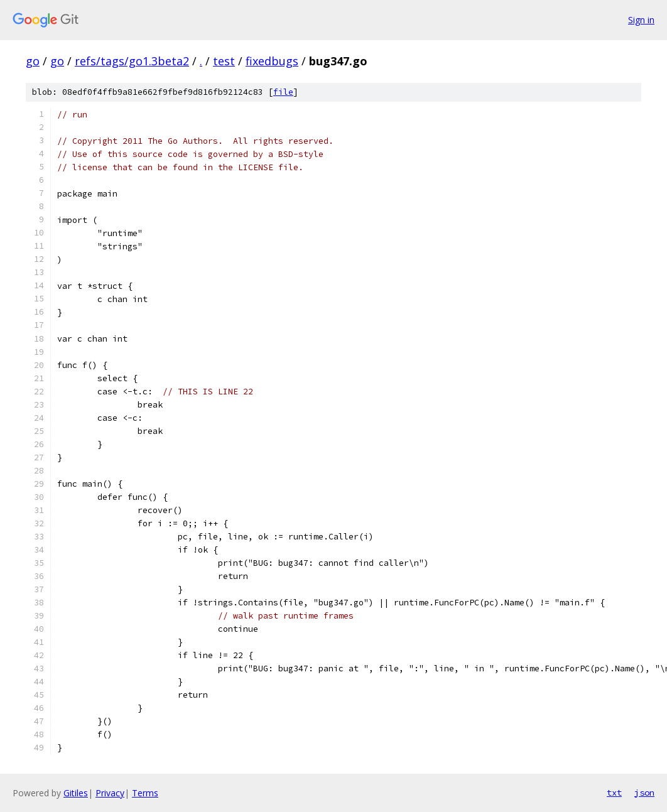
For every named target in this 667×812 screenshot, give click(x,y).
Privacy (110, 793)
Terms (145, 793)
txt (614, 793)
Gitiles (76, 793)
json (644, 793)
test (224, 61)
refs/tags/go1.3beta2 (132, 61)
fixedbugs (272, 61)
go (33, 61)
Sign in (641, 20)
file (283, 92)
